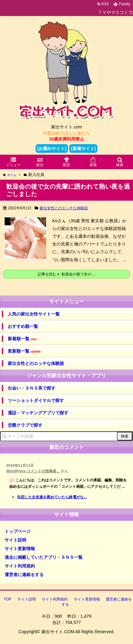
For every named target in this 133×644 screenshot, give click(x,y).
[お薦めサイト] (52, 148)
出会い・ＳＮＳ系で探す (32, 388)
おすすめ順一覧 (23, 326)
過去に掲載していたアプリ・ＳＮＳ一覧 (44, 557)
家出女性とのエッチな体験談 (64, 208)
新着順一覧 (22, 339)
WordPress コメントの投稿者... (33, 471)
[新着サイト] (83, 148)
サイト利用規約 (20, 566)
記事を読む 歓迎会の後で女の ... (66, 274)
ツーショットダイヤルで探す (36, 400)
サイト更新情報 (20, 549)
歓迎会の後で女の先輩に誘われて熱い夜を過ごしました (68, 190)
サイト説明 (15, 540)
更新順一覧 (24, 351)
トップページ (18, 531)
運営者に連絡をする (24, 575)
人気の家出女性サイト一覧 (34, 314)
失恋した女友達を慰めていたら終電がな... (52, 497)
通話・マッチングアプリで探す (38, 413)
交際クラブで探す (25, 425)
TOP (7, 599)
